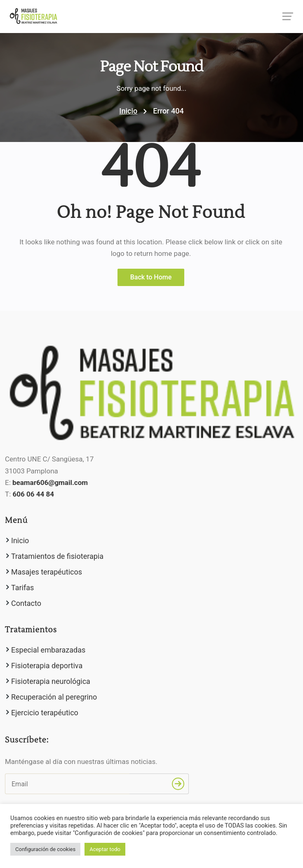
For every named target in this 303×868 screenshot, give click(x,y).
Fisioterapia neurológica (51, 681)
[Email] (67, 784)
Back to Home (151, 277)
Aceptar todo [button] (105, 849)
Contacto (26, 603)
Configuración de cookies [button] (45, 849)
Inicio (128, 111)
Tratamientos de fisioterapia (57, 556)
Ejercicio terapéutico (45, 713)
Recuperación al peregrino (54, 697)
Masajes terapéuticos (47, 572)
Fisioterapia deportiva (47, 666)
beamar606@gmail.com (50, 482)
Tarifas (22, 588)
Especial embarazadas (48, 650)
